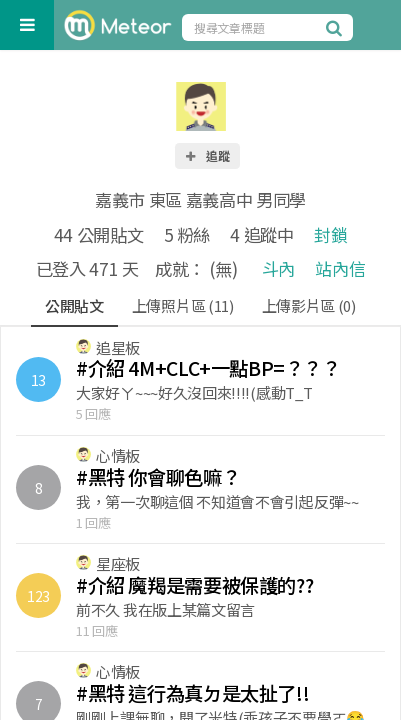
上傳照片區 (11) (183, 305)
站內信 (340, 268)
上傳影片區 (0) (309, 305)
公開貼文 (74, 305)
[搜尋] (337, 27)
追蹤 (207, 155)
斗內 (278, 268)
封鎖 (330, 234)
